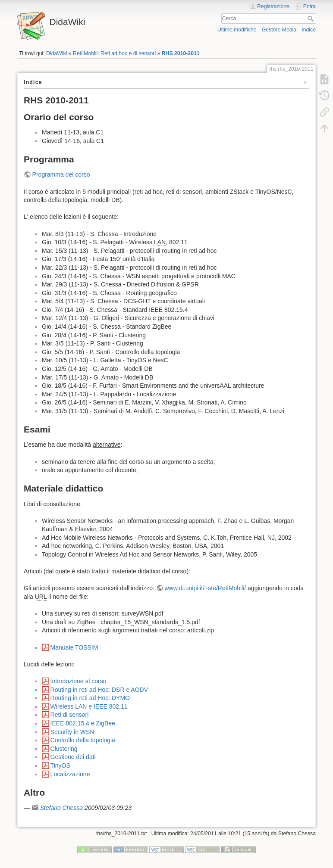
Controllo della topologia (83, 740)
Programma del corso (61, 174)
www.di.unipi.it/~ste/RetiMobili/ (206, 588)
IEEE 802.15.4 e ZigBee (83, 723)
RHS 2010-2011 (181, 53)
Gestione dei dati (73, 757)
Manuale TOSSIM (74, 647)
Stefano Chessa (61, 808)
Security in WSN (72, 732)
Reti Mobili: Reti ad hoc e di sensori (114, 53)
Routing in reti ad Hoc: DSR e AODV (99, 690)
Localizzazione (70, 774)
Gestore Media (279, 30)
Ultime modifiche (237, 30)
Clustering (64, 749)
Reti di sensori (70, 715)
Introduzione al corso (79, 681)
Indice (309, 30)
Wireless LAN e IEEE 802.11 (89, 706)
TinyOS (60, 765)
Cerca (312, 19)
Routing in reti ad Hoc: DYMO (90, 698)
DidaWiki (57, 53)
